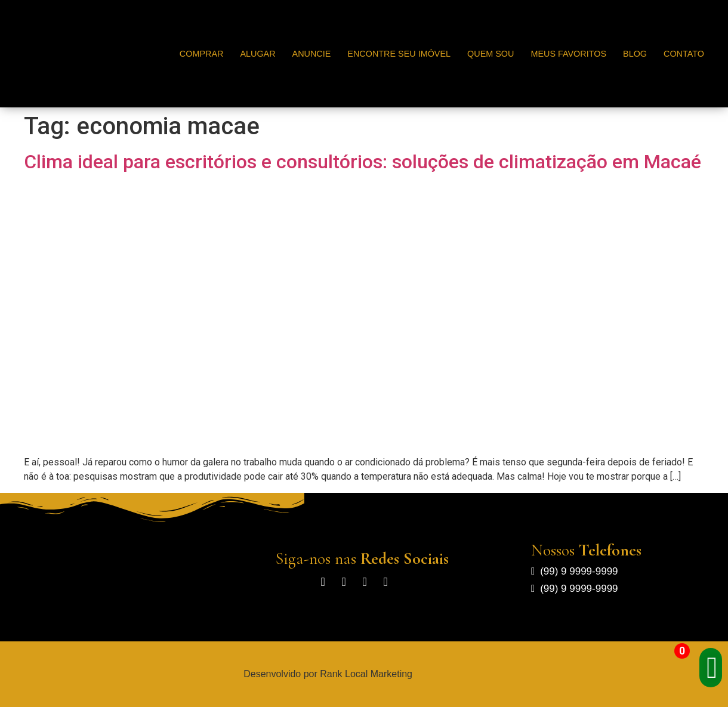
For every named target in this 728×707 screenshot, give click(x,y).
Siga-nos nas (362, 558)
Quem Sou (491, 54)
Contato (684, 54)
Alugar (257, 54)
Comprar (202, 54)
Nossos (586, 550)
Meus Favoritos (568, 54)
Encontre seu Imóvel (399, 54)
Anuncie (312, 54)
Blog (635, 54)
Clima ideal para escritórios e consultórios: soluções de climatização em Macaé (363, 162)
